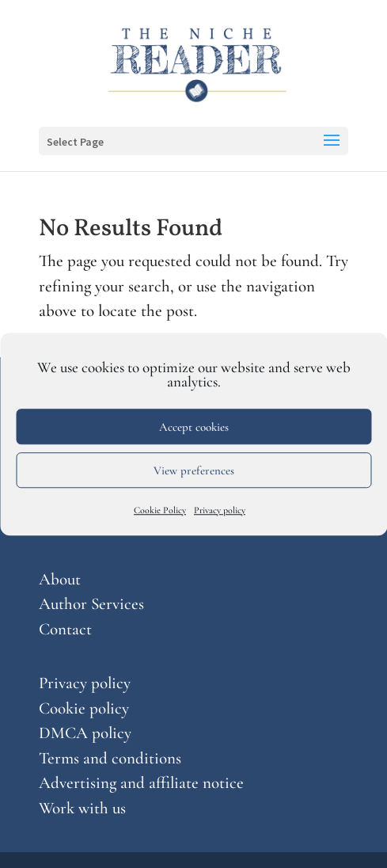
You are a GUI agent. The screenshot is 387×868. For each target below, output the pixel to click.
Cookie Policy (160, 510)
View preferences (194, 470)
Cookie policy (84, 708)
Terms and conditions (110, 758)
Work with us (82, 808)
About (60, 579)
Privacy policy (220, 510)
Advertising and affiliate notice (141, 783)
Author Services (91, 604)
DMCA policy (85, 733)
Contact (65, 629)
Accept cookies (194, 427)
